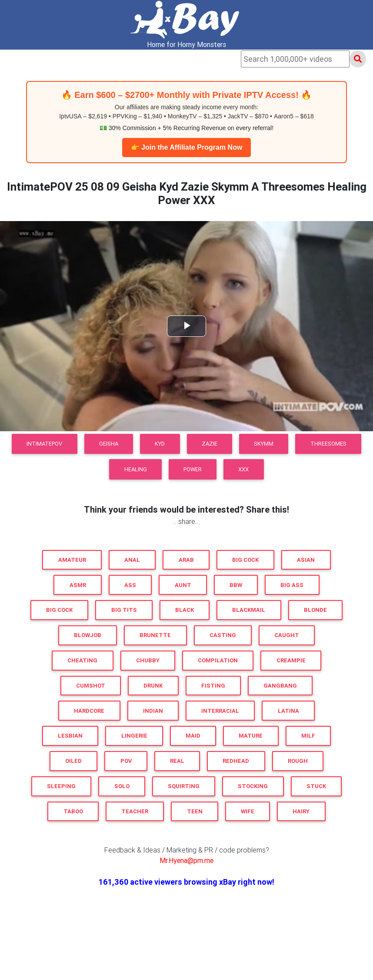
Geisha (109, 444)
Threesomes (328, 444)
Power (193, 469)
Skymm (264, 444)
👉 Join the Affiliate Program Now (187, 147)
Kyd (160, 444)
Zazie (210, 444)
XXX (243, 469)
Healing (136, 469)
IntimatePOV (44, 444)
